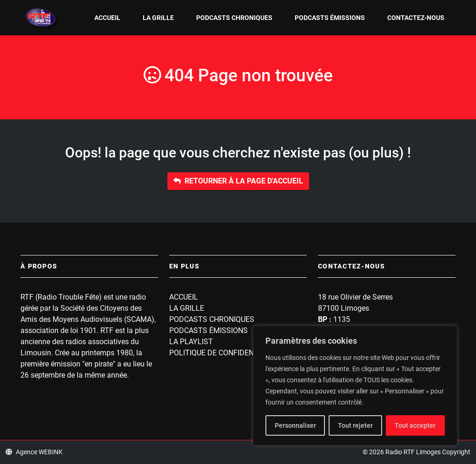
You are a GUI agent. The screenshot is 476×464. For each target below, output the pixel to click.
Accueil (107, 18)
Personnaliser (295, 425)
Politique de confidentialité (225, 353)
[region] (355, 386)
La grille (158, 18)
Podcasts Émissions (330, 18)
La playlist (191, 342)
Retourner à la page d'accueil (238, 181)
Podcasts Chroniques (234, 18)
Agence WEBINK (34, 452)
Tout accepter (415, 425)
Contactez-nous (416, 18)
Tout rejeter (355, 425)
